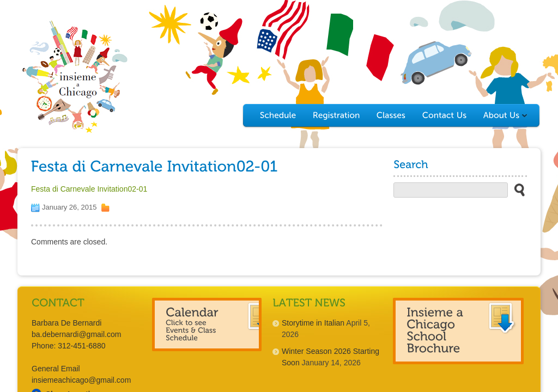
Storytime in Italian (313, 323)
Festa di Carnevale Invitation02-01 (89, 189)
